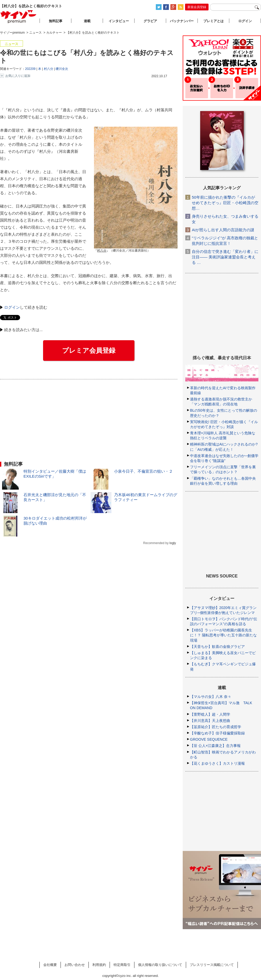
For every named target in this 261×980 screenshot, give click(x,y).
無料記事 (56, 21)
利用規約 (99, 965)
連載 (87, 21)
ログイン (12, 307)
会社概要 (50, 965)
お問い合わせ (75, 965)
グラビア (150, 21)
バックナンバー (182, 21)
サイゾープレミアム (19, 17)
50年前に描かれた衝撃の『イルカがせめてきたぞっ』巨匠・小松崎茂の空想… (225, 203)
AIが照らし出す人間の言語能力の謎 (223, 230)
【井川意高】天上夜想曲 (210, 721)
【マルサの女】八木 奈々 (211, 697)
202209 (30, 69)
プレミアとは (213, 21)
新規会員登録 (197, 7)
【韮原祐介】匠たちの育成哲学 (216, 727)
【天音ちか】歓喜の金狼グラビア (217, 647)
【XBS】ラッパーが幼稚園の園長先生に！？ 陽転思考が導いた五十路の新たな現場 (223, 635)
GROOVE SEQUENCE (209, 739)
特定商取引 (122, 965)
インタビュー (119, 21)
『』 (102, 251)
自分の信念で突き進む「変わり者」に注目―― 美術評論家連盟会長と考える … (225, 257)
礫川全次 (62, 69)
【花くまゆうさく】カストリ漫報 (217, 763)
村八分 (49, 69)
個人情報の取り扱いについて (160, 965)
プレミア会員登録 (89, 350)
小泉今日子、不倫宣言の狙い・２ (143, 471)
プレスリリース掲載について (212, 965)
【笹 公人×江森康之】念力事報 (215, 746)
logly (173, 543)
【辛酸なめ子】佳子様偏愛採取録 (217, 733)
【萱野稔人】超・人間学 (210, 714)
